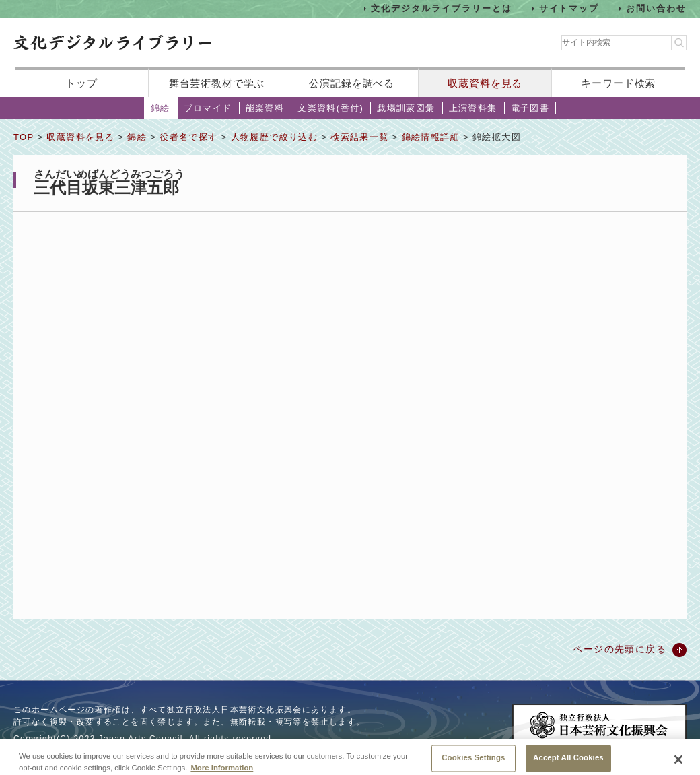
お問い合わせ (656, 8)
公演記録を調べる (352, 83)
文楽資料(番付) (330, 108)
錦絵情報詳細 (431, 137)
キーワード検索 (618, 83)
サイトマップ (569, 8)
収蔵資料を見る (485, 83)
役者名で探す (188, 137)
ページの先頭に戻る (620, 649)
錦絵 (161, 108)
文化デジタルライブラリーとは (441, 8)
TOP (24, 137)
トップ (81, 83)
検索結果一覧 (359, 137)
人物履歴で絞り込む (275, 137)
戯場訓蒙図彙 (406, 108)
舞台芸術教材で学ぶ (217, 83)
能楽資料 (265, 108)
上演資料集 (473, 108)
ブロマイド (208, 108)
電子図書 (530, 108)
